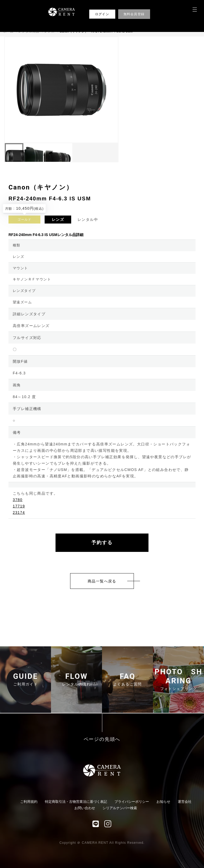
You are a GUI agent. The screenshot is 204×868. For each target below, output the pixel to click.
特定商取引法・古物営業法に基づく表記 (76, 802)
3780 (18, 500)
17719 (19, 506)
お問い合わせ (85, 808)
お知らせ (163, 802)
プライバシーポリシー (132, 802)
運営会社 (185, 802)
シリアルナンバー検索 (120, 808)
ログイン (102, 14)
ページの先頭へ (102, 739)
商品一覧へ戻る (102, 581)
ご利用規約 (29, 802)
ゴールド (25, 220)
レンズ (58, 220)
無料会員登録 (134, 14)
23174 (19, 512)
